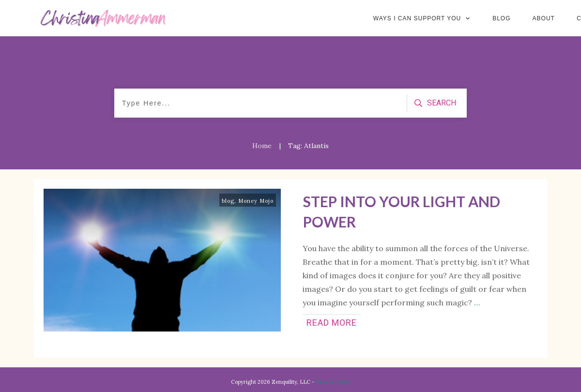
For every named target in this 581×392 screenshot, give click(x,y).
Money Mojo (256, 201)
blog (228, 201)
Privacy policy (333, 382)
